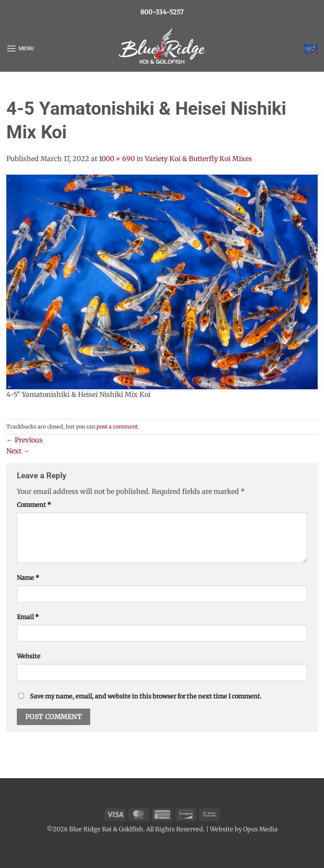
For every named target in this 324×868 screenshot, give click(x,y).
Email (28, 617)
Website (29, 656)
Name (28, 578)
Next (18, 451)
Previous (24, 440)
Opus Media (260, 829)
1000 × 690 (117, 159)
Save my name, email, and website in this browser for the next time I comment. (146, 696)
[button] (20, 48)
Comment (34, 505)
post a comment (117, 426)
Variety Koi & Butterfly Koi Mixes (198, 159)
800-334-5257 (162, 12)
